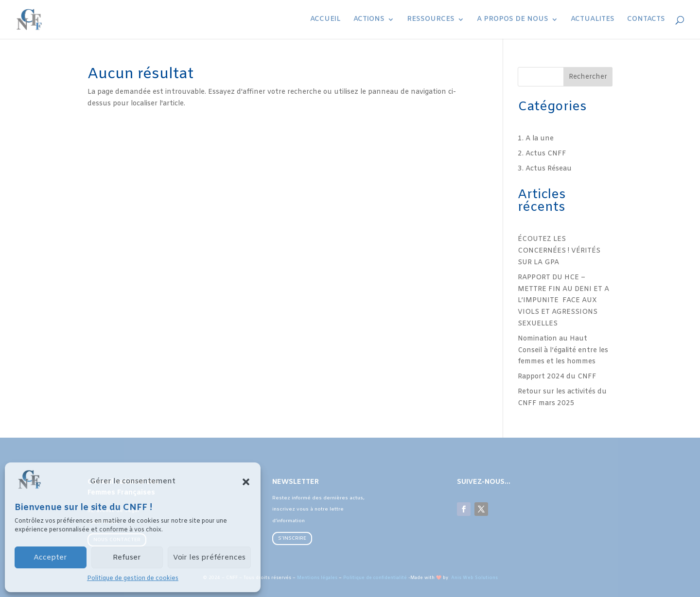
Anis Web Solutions (474, 578)
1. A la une (536, 139)
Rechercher (588, 77)
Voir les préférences (209, 558)
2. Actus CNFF (542, 154)
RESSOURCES (431, 20)
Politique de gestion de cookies (133, 579)
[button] (246, 482)
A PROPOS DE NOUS (513, 20)
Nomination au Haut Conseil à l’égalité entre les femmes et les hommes (563, 350)
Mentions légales (317, 578)
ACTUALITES (593, 20)
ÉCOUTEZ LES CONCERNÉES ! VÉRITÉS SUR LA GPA (559, 251)
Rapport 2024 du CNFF (557, 377)
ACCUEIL (325, 20)
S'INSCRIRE (292, 538)
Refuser (127, 558)
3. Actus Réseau (545, 169)
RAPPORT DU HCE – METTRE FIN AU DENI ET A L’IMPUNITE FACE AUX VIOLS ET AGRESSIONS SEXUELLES (563, 301)
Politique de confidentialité (375, 578)
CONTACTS (646, 20)
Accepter (50, 558)
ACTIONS (369, 20)
